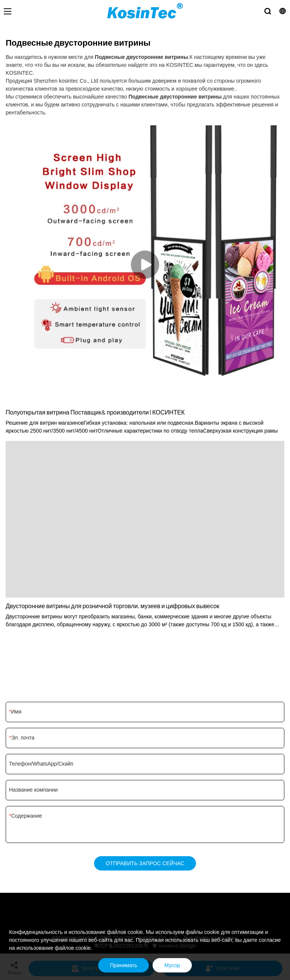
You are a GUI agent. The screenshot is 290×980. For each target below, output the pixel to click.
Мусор (172, 965)
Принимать (123, 965)
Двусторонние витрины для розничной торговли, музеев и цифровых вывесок (113, 606)
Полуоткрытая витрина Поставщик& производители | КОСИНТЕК (95, 412)
